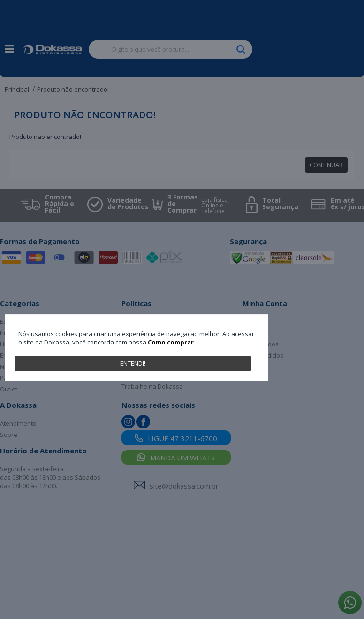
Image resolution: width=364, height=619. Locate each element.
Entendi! (133, 363)
